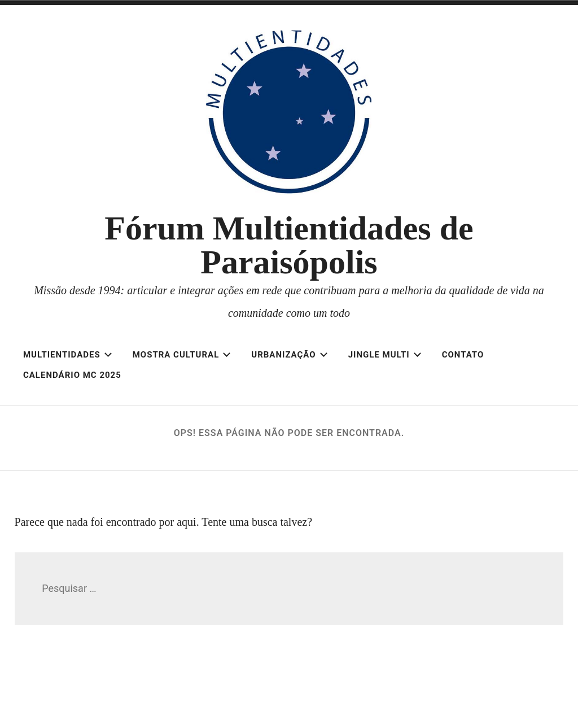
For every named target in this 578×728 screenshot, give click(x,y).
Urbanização (289, 355)
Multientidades (68, 355)
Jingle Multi (385, 355)
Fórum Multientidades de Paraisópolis (289, 245)
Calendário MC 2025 (72, 375)
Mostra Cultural (182, 355)
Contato (463, 355)
